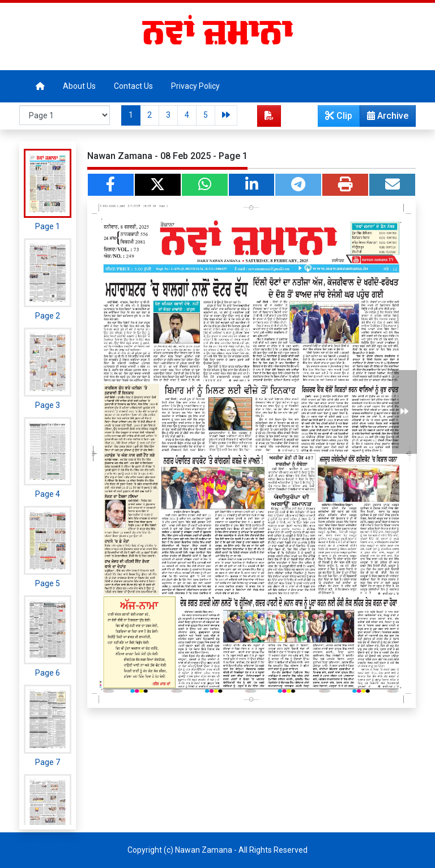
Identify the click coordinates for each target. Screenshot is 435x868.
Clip (339, 116)
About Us (79, 86)
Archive (384, 118)
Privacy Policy (195, 86)
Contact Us (133, 86)
